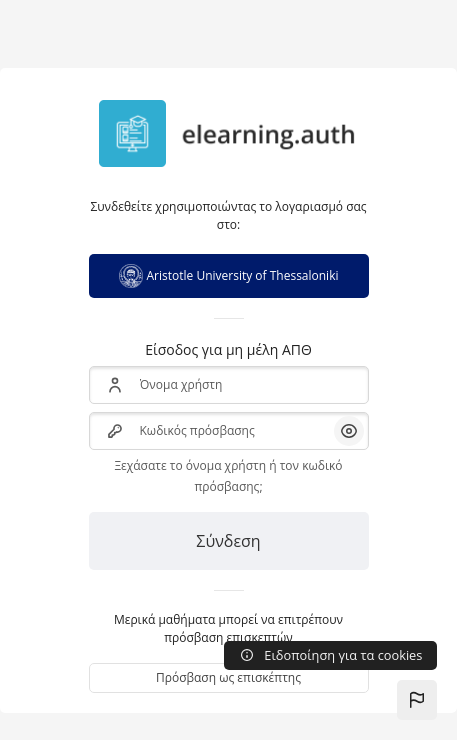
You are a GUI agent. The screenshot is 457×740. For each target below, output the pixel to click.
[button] (417, 700)
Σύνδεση (228, 541)
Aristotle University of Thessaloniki (229, 276)
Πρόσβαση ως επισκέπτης (228, 677)
